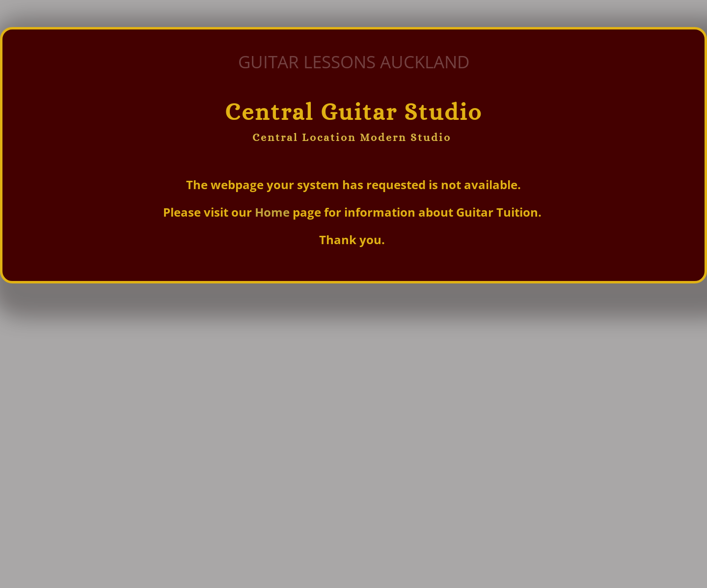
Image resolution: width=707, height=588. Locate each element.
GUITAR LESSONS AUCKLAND (354, 62)
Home (274, 212)
